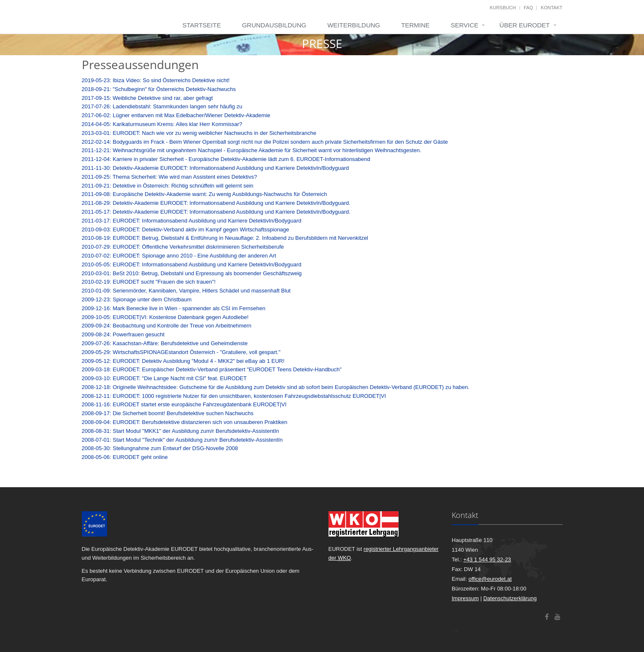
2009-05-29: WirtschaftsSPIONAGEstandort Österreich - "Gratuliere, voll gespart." (181, 352)
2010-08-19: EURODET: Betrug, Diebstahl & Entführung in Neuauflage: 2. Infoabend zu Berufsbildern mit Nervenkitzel (225, 238)
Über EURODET (524, 25)
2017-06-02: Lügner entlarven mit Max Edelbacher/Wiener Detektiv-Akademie (176, 115)
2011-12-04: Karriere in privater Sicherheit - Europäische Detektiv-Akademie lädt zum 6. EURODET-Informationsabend (226, 159)
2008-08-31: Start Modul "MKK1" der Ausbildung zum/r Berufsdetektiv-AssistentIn (181, 431)
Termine (415, 25)
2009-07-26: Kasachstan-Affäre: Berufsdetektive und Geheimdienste (165, 343)
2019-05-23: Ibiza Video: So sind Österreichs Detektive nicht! (156, 80)
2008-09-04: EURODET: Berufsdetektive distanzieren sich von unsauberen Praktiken (185, 422)
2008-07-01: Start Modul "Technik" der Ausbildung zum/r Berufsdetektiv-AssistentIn (182, 440)
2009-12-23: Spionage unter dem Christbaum (137, 299)
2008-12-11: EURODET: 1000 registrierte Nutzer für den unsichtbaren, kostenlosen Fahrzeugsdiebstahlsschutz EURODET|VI (234, 396)
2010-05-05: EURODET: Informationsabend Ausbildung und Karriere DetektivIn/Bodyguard (192, 264)
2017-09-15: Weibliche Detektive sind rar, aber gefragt (147, 98)
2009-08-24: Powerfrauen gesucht (123, 334)
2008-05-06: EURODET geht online (125, 457)
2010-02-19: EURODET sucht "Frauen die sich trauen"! (149, 282)
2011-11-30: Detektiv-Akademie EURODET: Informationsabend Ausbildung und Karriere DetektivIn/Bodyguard (216, 168)
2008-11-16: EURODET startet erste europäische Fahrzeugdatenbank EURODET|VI (184, 404)
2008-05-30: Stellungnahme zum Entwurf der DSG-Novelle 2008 (160, 448)
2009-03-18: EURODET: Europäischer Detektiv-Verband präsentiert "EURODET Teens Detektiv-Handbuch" (212, 369)
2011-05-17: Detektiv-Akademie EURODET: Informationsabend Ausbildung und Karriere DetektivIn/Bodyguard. (216, 212)
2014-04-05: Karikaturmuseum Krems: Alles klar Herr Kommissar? (162, 124)
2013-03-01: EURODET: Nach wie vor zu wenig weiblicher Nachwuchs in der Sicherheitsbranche (199, 133)
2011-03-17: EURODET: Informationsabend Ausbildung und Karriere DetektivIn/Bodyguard (192, 221)
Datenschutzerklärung (510, 598)
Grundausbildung (274, 25)
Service (465, 25)
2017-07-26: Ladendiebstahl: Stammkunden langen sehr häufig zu (162, 106)
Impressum (465, 598)
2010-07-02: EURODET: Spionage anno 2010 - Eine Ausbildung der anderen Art (179, 256)
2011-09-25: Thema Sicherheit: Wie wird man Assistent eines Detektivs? (170, 177)
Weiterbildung (354, 25)
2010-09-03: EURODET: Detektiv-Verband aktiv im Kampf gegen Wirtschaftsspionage (186, 229)
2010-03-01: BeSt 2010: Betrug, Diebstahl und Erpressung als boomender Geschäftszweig (192, 273)
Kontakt (551, 8)
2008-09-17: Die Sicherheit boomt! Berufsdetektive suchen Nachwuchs (168, 413)
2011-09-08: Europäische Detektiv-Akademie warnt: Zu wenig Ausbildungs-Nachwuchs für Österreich (205, 194)
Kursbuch (503, 8)
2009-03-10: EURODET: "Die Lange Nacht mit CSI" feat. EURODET (164, 378)
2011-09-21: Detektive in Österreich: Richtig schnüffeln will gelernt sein (168, 186)
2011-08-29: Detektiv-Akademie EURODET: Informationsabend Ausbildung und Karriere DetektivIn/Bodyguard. (216, 203)
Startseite (202, 25)
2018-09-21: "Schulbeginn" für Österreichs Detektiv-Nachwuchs (159, 89)
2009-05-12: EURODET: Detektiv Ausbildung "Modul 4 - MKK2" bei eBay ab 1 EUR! (183, 361)
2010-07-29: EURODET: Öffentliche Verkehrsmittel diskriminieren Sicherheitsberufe (183, 247)
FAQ (528, 8)
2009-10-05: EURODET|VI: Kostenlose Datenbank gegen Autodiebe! (165, 317)
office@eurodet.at (490, 579)
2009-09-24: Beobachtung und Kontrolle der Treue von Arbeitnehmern (167, 326)
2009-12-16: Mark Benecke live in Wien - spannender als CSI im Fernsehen (174, 308)
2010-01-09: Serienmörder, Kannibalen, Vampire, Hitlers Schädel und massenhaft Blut (186, 291)
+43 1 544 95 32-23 (487, 559)
